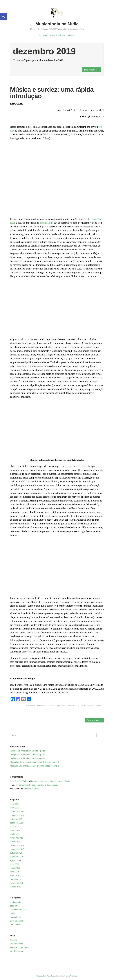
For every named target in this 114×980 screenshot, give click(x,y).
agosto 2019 (16, 860)
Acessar (14, 940)
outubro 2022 (16, 819)
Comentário (99, 705)
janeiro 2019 (16, 887)
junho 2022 (15, 830)
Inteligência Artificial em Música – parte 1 (28, 758)
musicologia (56, 705)
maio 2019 (15, 872)
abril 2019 (15, 875)
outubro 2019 (16, 853)
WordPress (73, 976)
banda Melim (46, 223)
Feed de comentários (20, 947)
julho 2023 (15, 808)
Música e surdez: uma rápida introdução (52, 93)
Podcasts (43, 35)
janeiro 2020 (16, 842)
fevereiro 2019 (17, 883)
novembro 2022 (17, 815)
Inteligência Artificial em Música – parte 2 (28, 755)
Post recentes (92, 70)
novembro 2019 (17, 849)
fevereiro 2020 (17, 838)
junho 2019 (15, 868)
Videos (71, 35)
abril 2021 (15, 834)
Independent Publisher (45, 976)
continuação (16, 902)
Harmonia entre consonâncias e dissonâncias (51, 781)
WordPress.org (17, 951)
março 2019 (15, 879)
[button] (3, 17)
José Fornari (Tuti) (33, 705)
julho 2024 (15, 804)
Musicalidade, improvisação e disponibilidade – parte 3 (35, 762)
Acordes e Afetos (31, 789)
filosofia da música (18, 910)
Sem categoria (17, 921)
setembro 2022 (17, 823)
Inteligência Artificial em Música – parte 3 (28, 751)
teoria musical (16, 925)
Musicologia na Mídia (57, 24)
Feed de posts (16, 944)
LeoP (12, 913)
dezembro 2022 (17, 811)
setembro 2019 (17, 857)
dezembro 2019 (17, 845)
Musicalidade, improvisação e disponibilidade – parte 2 (35, 766)
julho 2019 (15, 864)
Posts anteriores (57, 35)
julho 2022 (15, 827)
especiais (47, 705)
